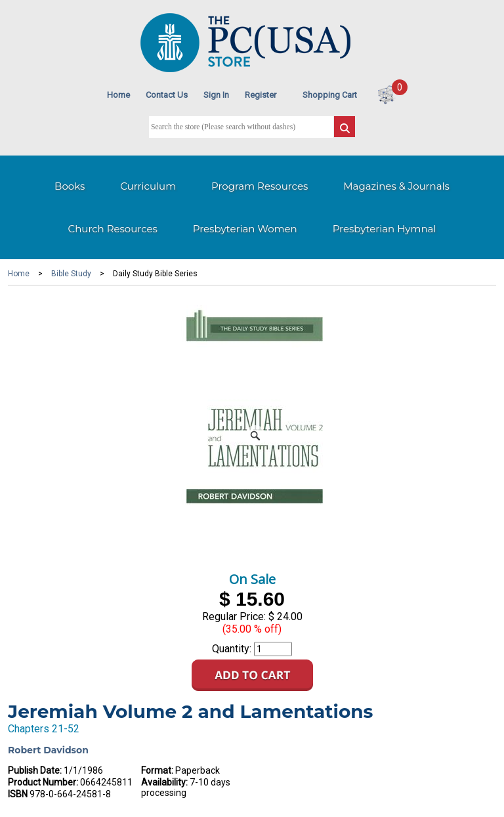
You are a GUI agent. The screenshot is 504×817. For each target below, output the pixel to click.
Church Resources (113, 229)
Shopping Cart (330, 95)
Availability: (164, 782)
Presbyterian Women (245, 229)
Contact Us (167, 95)
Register (261, 95)
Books (70, 186)
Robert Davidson (48, 750)
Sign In (216, 95)
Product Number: (43, 782)
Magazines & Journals (396, 186)
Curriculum (148, 186)
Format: (157, 770)
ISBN (18, 794)
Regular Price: (234, 617)
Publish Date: (35, 770)
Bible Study (71, 274)
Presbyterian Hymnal (385, 229)
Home (118, 95)
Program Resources (260, 186)
